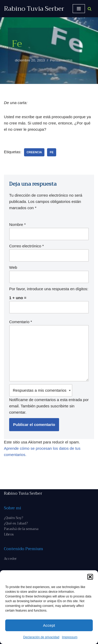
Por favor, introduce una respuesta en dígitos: (49, 289)
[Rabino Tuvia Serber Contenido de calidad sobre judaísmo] (34, 9)
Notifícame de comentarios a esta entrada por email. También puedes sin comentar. (49, 399)
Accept (49, 625)
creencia (34, 152)
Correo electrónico (27, 246)
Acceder (10, 559)
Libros (9, 534)
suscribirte (59, 406)
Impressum (70, 637)
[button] (90, 577)
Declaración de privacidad (41, 637)
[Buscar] (90, 9)
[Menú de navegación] (79, 9)
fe (51, 152)
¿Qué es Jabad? (16, 523)
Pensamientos (61, 60)
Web (13, 267)
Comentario (21, 322)
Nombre (17, 224)
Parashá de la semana (21, 529)
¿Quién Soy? (13, 518)
